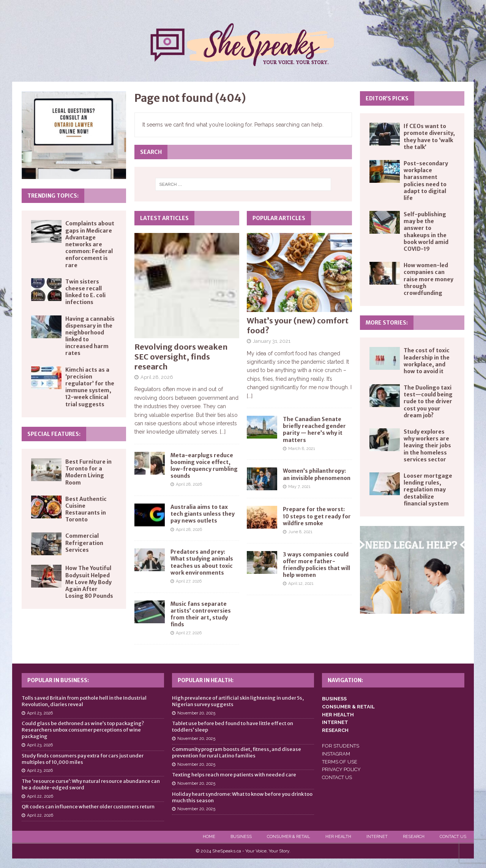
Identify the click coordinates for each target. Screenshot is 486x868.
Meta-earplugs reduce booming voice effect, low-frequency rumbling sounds (204, 466)
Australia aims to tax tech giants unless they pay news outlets (203, 514)
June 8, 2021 (300, 532)
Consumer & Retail (289, 837)
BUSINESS (334, 699)
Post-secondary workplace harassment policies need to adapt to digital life (426, 181)
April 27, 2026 (189, 581)
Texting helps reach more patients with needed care (234, 775)
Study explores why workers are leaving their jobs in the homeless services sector (427, 446)
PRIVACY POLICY (341, 769)
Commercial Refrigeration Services (84, 543)
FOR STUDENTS (341, 746)
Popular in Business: (58, 680)
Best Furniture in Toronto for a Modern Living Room (88, 472)
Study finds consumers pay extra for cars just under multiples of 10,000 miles (83, 759)
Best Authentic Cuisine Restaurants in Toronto (86, 509)
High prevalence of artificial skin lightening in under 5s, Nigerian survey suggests (238, 701)
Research (414, 837)
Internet (377, 837)
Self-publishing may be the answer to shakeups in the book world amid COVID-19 (426, 232)
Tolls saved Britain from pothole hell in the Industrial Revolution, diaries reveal (84, 701)
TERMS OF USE (340, 762)
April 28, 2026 (157, 377)
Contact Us (453, 837)
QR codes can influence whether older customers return (88, 807)
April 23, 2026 (40, 713)
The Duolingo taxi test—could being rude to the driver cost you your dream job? (428, 402)
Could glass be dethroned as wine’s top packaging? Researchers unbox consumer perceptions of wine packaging (83, 730)
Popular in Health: (206, 680)
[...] (223, 432)
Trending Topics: (53, 196)
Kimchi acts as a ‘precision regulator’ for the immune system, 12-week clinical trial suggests (90, 387)
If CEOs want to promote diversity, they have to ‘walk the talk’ (429, 137)
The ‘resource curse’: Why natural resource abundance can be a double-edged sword (91, 784)
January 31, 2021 (272, 341)
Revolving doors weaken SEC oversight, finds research (181, 357)
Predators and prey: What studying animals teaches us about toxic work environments (202, 562)
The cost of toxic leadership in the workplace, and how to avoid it (427, 361)
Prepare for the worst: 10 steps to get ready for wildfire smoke (317, 516)
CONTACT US (337, 777)
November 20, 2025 (196, 713)
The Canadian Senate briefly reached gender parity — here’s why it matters (314, 430)
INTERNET (335, 722)
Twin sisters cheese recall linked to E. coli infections (85, 292)
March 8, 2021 (302, 449)
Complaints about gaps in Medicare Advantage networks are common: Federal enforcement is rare (90, 244)
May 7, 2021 (299, 487)
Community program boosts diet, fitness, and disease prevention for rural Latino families (237, 752)
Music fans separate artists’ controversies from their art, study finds (201, 614)
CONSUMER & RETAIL (348, 707)
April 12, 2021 (301, 584)
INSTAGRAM (336, 754)
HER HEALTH (338, 715)
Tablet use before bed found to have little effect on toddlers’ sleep (233, 727)
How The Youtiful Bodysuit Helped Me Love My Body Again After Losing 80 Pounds (89, 582)
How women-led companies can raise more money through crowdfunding (428, 279)
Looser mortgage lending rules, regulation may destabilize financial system (428, 490)
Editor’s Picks (387, 98)
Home (209, 837)
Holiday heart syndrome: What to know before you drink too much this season (242, 797)
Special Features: (54, 434)
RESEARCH (335, 730)
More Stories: (387, 323)
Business (241, 837)
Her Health (338, 837)
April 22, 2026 (40, 796)
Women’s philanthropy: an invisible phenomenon (317, 474)
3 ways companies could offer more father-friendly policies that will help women (316, 565)
